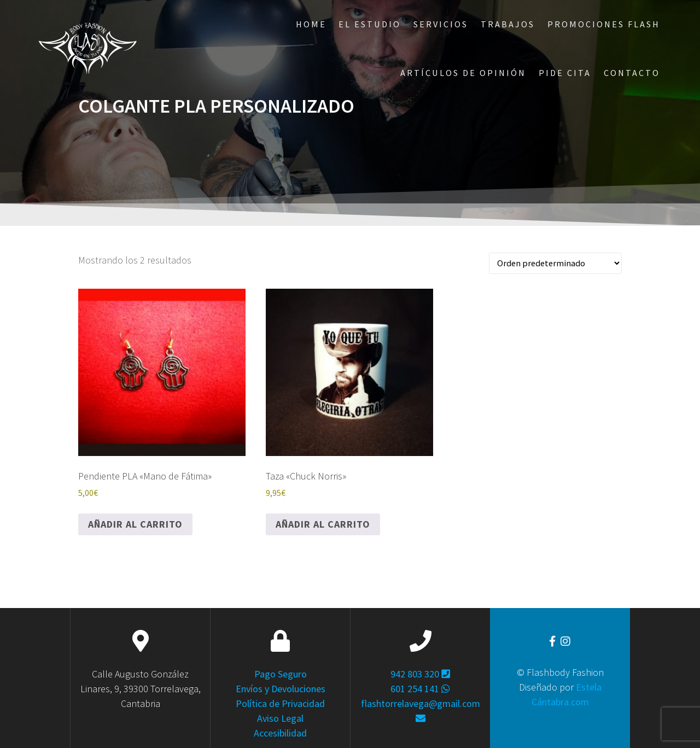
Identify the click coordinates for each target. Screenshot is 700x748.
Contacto (632, 73)
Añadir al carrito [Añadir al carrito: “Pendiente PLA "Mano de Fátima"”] (135, 524)
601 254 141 (420, 689)
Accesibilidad (280, 733)
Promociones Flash (604, 24)
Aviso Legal (280, 718)
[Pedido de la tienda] (555, 263)
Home (311, 24)
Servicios (441, 24)
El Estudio (370, 24)
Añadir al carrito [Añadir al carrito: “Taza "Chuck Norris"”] (323, 524)
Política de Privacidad (280, 703)
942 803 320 (420, 674)
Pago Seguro (281, 674)
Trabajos (508, 24)
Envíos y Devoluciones (281, 689)
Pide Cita (565, 73)
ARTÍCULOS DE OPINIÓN (463, 73)
